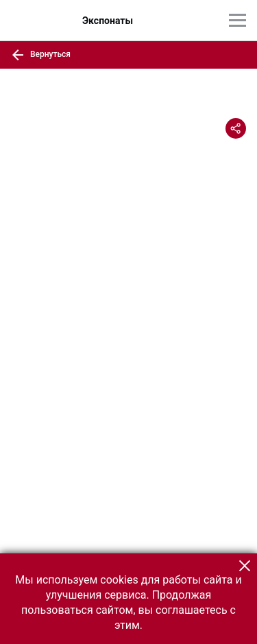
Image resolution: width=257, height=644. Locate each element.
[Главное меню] (237, 20)
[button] (245, 566)
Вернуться (41, 55)
